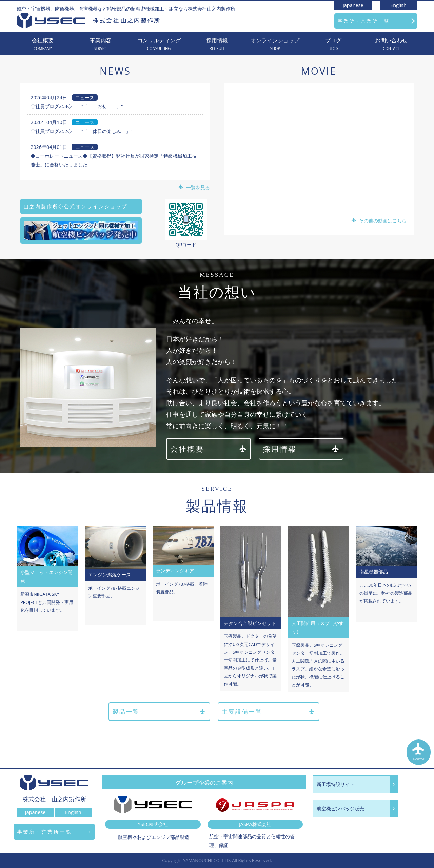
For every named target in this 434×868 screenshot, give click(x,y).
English (398, 5)
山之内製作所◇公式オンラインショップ (76, 206)
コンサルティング (159, 44)
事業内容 (101, 44)
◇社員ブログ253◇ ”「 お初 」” (77, 106)
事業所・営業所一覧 (364, 21)
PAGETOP (419, 753)
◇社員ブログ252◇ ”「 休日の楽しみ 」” (82, 131)
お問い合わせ (391, 44)
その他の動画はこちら (380, 221)
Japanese (353, 5)
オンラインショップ (275, 44)
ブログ (333, 44)
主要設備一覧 (269, 712)
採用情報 (217, 44)
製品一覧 (159, 712)
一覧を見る (195, 187)
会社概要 (43, 44)
